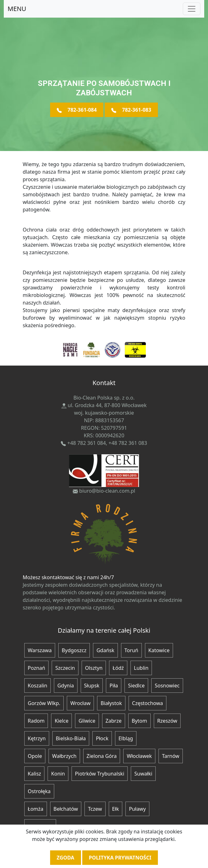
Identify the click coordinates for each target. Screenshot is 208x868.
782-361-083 (131, 110)
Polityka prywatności (120, 858)
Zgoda (66, 858)
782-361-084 (77, 110)
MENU (17, 9)
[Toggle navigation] (192, 9)
